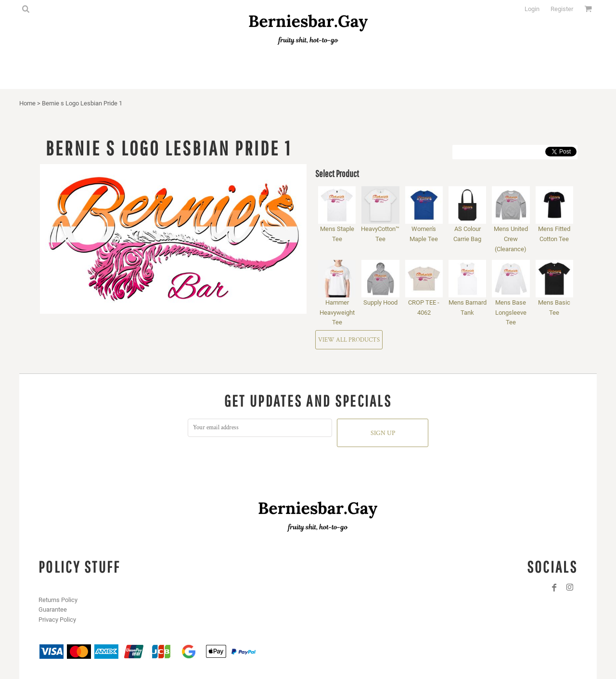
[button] (26, 9)
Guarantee (53, 609)
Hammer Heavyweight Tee (337, 313)
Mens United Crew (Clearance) (511, 239)
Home (27, 103)
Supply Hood (380, 302)
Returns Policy (58, 600)
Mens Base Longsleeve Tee (511, 313)
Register (562, 9)
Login (532, 9)
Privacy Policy (57, 620)
